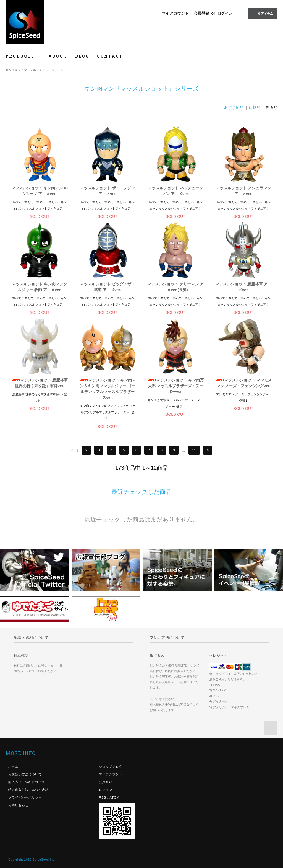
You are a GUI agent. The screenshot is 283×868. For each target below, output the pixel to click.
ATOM (114, 797)
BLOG (82, 56)
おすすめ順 (234, 107)
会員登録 (201, 13)
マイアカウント (175, 13)
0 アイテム (262, 13)
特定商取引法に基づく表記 (28, 790)
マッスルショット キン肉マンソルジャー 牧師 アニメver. (40, 287)
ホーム (13, 766)
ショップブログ (111, 766)
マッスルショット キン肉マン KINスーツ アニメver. (40, 191)
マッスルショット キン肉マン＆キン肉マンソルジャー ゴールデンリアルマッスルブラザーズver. (108, 389)
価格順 (255, 107)
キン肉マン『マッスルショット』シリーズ (34, 70)
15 (194, 450)
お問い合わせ (18, 805)
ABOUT (58, 56)
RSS (103, 797)
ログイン (225, 13)
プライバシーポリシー (25, 797)
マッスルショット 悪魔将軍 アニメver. (243, 287)
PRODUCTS (23, 56)
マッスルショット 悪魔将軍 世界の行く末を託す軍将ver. (40, 383)
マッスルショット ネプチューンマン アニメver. (175, 191)
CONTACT (110, 56)
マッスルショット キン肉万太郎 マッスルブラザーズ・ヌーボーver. (175, 386)
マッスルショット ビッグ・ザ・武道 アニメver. (108, 287)
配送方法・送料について (27, 782)
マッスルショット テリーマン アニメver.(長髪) (175, 287)
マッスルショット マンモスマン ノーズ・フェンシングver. (243, 383)
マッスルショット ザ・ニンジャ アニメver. (108, 191)
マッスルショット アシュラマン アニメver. (243, 191)
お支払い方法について (25, 774)
